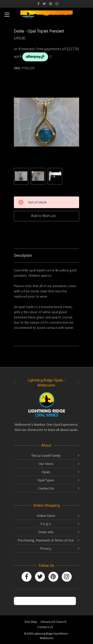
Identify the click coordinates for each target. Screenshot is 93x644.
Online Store (46, 516)
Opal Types (46, 480)
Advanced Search (53, 622)
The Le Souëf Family (46, 455)
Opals (46, 472)
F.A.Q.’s (46, 524)
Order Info (46, 532)
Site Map (31, 622)
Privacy (46, 548)
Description (23, 255)
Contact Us (46, 488)
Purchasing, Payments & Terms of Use (46, 540)
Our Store (46, 464)
